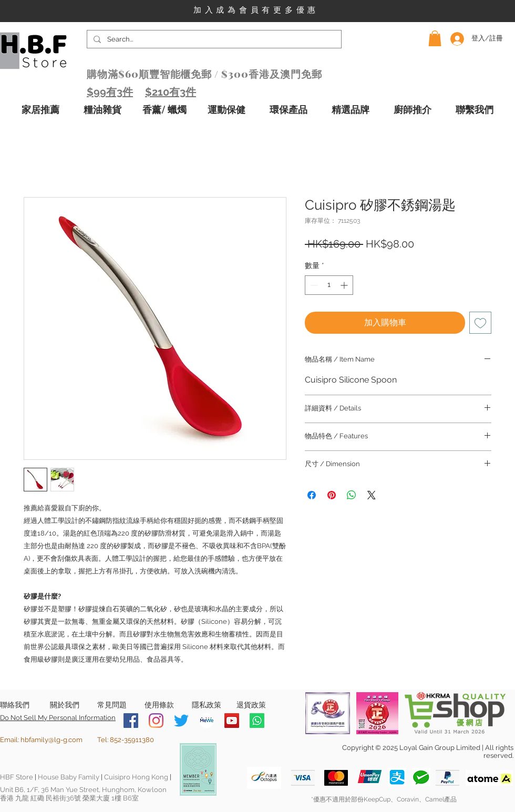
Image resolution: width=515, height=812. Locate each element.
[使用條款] (159, 705)
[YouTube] (232, 721)
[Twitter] (181, 721)
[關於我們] (64, 705)
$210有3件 (171, 92)
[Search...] (213, 39)
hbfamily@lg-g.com (51, 740)
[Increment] (345, 285)
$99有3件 (110, 92)
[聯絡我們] (15, 705)
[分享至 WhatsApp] (352, 495)
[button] (435, 38)
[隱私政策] (206, 705)
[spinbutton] (329, 285)
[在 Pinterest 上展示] (332, 495)
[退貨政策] (251, 705)
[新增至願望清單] (480, 323)
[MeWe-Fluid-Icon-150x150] (207, 721)
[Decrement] (313, 285)
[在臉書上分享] (312, 495)
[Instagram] (156, 721)
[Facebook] (131, 721)
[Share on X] (372, 495)
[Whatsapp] (257, 721)
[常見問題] (112, 705)
